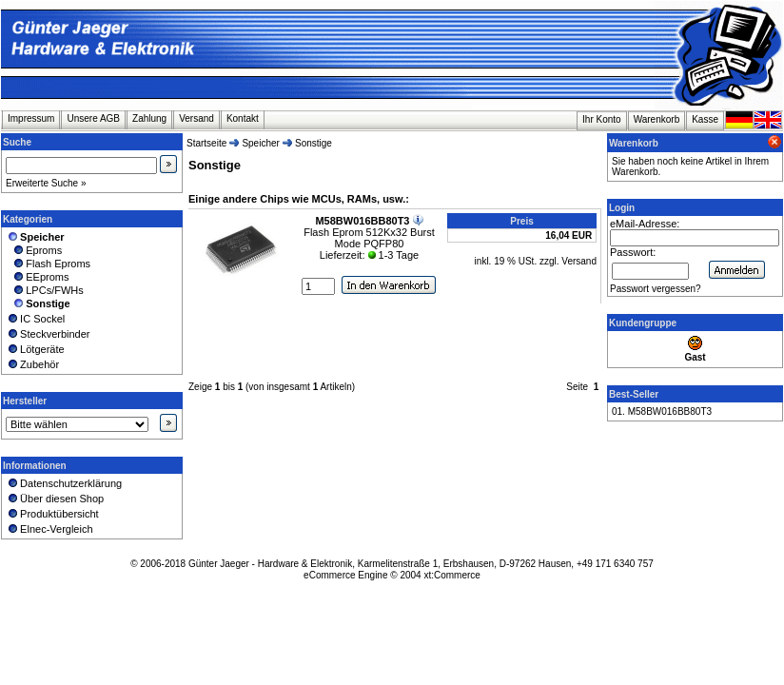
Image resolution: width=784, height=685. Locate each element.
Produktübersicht (52, 514)
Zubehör (32, 364)
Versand (196, 118)
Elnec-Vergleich (49, 529)
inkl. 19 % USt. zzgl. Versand (536, 261)
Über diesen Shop (55, 499)
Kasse (705, 119)
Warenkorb (657, 119)
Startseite (206, 143)
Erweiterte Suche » (46, 183)
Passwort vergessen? (656, 289)
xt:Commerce (451, 575)
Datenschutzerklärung (64, 483)
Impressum (31, 118)
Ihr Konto (602, 119)
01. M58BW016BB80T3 (662, 411)
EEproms (37, 277)
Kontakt (243, 118)
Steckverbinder (48, 334)
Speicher (260, 143)
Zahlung (149, 118)
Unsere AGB (93, 118)
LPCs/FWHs (45, 290)
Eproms (34, 250)
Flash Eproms (48, 264)
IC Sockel (35, 319)
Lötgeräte (35, 349)
